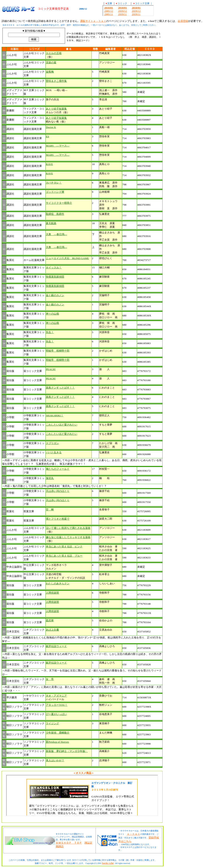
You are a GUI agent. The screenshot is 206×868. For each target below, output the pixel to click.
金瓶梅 (50, 72)
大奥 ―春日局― (56, 234)
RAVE (49, 164)
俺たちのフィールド (58, 469)
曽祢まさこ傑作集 (56, 81)
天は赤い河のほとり (58, 491)
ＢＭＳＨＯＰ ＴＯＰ (69, 843)
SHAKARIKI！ (55, 415)
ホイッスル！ (54, 267)
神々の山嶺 (52, 314)
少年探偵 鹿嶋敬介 (58, 733)
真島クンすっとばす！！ (60, 388)
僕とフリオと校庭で (58, 519)
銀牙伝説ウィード (56, 646)
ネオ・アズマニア (56, 696)
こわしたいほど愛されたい (62, 425)
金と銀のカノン (55, 295)
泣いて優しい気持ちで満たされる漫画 (68, 528)
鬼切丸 (50, 478)
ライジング (52, 723)
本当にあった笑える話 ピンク (64, 546)
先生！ (50, 332)
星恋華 (50, 620)
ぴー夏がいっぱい (56, 714)
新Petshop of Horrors (57, 742)
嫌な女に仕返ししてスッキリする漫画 (68, 537)
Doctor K (51, 127)
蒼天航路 (51, 223)
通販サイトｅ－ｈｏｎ (93, 21)
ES (47, 136)
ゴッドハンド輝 (55, 192)
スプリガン (52, 443)
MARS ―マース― (58, 146)
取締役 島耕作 (55, 214)
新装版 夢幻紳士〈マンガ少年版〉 (67, 751)
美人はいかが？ (55, 760)
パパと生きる (54, 452)
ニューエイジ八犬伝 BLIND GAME (67, 258)
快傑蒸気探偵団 (55, 277)
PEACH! (51, 369)
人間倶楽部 (52, 593)
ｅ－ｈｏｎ (133, 834)
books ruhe (108, 863)
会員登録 (183, 21)
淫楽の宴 (51, 62)
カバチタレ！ (54, 183)
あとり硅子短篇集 (56, 109)
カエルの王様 (54, 53)
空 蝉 (50, 509)
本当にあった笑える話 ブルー (64, 556)
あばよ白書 (52, 630)
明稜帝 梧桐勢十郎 (58, 351)
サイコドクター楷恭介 (59, 203)
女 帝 (50, 679)
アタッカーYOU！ (57, 705)
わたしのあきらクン (58, 583)
